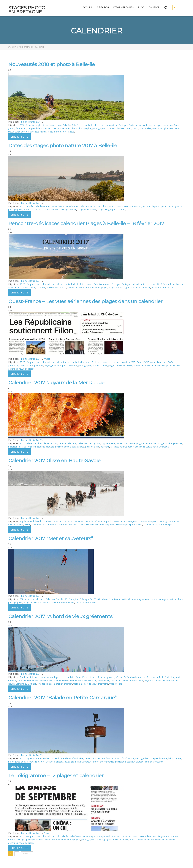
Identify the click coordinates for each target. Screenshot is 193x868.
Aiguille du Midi (27, 521)
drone (25, 287)
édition (32, 287)
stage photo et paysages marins (31, 132)
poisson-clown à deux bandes (70, 447)
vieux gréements (100, 684)
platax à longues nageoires (32, 447)
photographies (100, 128)
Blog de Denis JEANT (32, 122)
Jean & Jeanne (149, 677)
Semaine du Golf (24, 684)
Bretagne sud (135, 125)
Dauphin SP (62, 599)
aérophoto (31, 284)
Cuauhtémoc (82, 677)
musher (20, 525)
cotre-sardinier (68, 677)
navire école (104, 680)
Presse (47, 359)
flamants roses (113, 758)
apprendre (56, 125)
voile (112, 684)
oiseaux (60, 762)
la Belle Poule (163, 677)
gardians (145, 758)
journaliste (13, 365)
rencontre (168, 287)
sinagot (41, 684)
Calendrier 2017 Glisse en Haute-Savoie (54, 461)
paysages (39, 365)
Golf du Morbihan (132, 677)
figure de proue (106, 677)
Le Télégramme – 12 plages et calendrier (56, 776)
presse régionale (142, 365)
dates (112, 206)
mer (134, 599)
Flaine (161, 521)
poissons (105, 447)
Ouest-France (26, 365)
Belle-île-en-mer (79, 125)
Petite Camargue (83, 762)
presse (129, 365)
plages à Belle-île (117, 287)
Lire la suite (19, 137)
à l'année (30, 125)
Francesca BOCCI (166, 362)
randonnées (145, 128)
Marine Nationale (123, 599)
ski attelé (100, 525)
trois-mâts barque (82, 684)
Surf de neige (165, 525)
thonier (59, 684)
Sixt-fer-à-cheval (77, 525)
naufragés (163, 599)
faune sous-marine (126, 443)
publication (157, 287)
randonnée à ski (39, 525)
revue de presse (27, 369)
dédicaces (178, 284)
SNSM (79, 603)
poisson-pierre (92, 447)
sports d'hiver (136, 525)
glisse (168, 521)
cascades (78, 521)
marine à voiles (62, 680)
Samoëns (63, 525)
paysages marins (53, 365)
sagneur (131, 762)
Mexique (92, 680)
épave (112, 443)
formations (21, 128)
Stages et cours (123, 8)
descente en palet (149, 521)
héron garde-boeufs (18, 762)
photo (74, 128)
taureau (140, 762)
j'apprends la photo (37, 128)
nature (41, 762)
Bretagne (123, 125)
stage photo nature (57, 132)
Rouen (11, 684)
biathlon (39, 521)
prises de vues (158, 365)
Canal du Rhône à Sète (72, 758)
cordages (55, 677)
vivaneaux (164, 447)
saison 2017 (38, 210)
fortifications (128, 758)
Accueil (88, 8)
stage (11, 132)
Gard (138, 758)
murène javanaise (174, 443)
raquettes (53, 525)
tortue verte (152, 447)
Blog (141, 8)
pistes (27, 525)
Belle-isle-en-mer (96, 125)
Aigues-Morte (32, 758)
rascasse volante (119, 447)
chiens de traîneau (93, 521)
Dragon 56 (87, 599)
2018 (22, 125)
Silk (35, 684)
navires (172, 599)
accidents (29, 599)
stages (71, 132)
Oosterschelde (136, 680)
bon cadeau (112, 125)
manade (33, 762)
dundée (93, 677)
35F (22, 599)
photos (111, 128)
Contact (154, 8)
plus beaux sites (124, 128)
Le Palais (41, 287)
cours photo (102, 206)
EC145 (97, 599)
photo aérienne (93, 287)
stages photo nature (115, 210)
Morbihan (52, 128)
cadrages (157, 125)
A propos (103, 8)
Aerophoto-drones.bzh (48, 284)
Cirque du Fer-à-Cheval (114, 521)
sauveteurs (37, 603)
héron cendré (175, 758)
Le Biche (22, 680)
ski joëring (110, 525)
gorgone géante (144, 443)
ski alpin (90, 525)
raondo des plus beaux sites (166, 128)
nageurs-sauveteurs (147, 599)
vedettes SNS (89, 603)
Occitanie (50, 762)
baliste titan (31, 443)
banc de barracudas (48, 443)
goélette (118, 677)
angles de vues (43, 125)
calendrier (167, 125)
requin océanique (137, 447)
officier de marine (119, 680)
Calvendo (168, 284)
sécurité (56, 603)
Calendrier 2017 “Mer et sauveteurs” (51, 538)
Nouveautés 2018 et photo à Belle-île (52, 64)
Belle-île (66, 125)
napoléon (13, 447)
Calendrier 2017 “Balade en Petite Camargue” (62, 698)
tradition (68, 684)
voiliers (119, 684)
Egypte (105, 443)
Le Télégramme (161, 836)
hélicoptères (107, 599)
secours (47, 603)
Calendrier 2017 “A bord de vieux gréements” (61, 616)
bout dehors (32, 677)
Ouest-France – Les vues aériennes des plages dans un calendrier (85, 301)
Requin (175, 680)
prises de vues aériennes (138, 287)
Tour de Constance (154, 762)
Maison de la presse (56, 287)
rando (136, 128)
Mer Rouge (158, 443)
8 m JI (23, 677)
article (64, 362)
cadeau (62, 443)
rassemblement (162, 680)
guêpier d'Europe (159, 758)
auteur (64, 284)
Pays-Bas (149, 680)
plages (104, 287)
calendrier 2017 (87, 206)
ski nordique (122, 525)
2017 (22, 206)
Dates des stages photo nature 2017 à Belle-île (63, 146)
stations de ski (151, 525)
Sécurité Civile (68, 603)
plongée (50, 447)
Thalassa (50, 684)
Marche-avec (47, 680)
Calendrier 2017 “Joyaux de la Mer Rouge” (57, 383)
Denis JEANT (122, 206)
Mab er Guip (33, 680)
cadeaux (147, 125)
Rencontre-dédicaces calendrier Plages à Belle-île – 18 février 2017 (86, 223)
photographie (85, 128)
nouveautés (64, 128)
